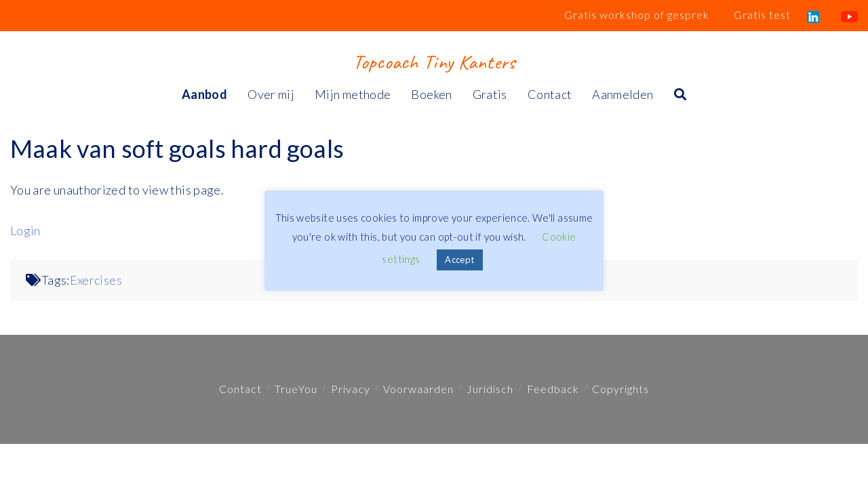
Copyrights (620, 389)
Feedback (553, 389)
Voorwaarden (418, 389)
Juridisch (490, 389)
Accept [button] (459, 260)
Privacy (351, 389)
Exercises (96, 280)
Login (25, 230)
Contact (240, 389)
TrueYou (296, 389)
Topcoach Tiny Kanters (434, 62)
